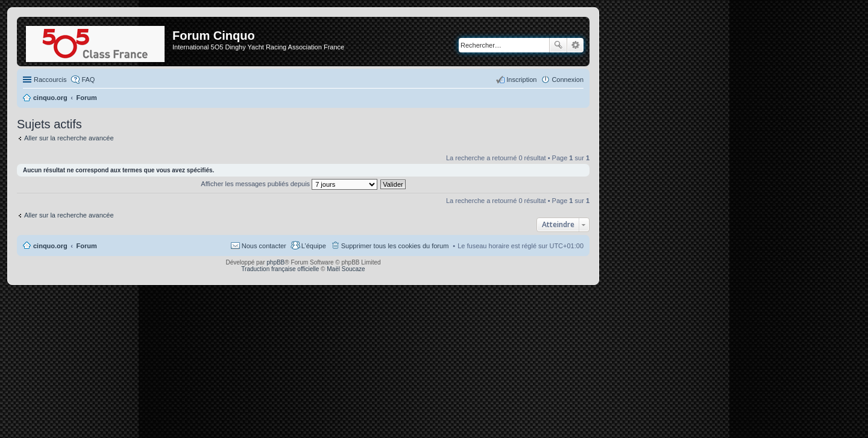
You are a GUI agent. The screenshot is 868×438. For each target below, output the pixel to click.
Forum (87, 246)
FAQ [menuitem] (88, 80)
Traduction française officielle (280, 269)
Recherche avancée (575, 45)
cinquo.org (50, 246)
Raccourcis (50, 80)
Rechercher (558, 45)
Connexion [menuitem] (568, 80)
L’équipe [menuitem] (314, 246)
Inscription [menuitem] (521, 80)
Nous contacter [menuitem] (264, 246)
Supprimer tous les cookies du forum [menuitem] (395, 246)
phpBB (275, 262)
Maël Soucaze (346, 269)
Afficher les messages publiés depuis (289, 184)
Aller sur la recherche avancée (69, 138)
